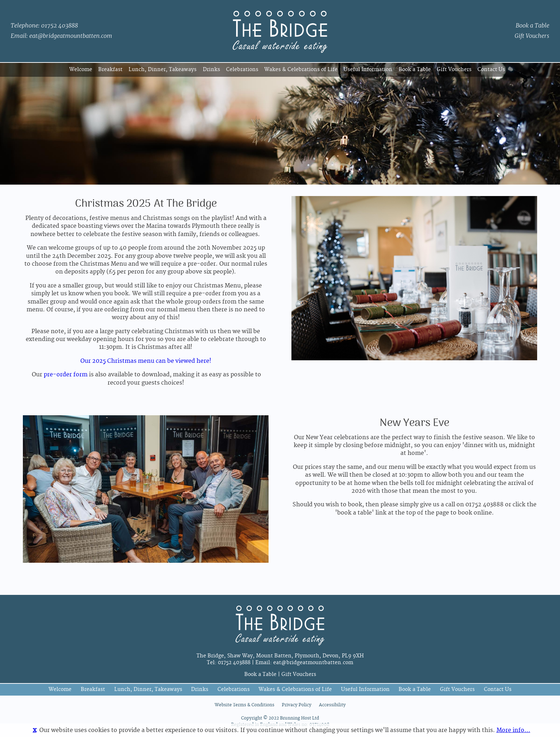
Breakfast (110, 69)
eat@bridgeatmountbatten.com (71, 36)
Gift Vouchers (532, 36)
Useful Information (368, 69)
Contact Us (491, 69)
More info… (513, 730)
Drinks (211, 69)
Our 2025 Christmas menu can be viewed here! (146, 361)
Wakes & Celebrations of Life (301, 69)
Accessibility (332, 705)
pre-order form (66, 375)
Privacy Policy (297, 705)
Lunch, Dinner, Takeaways (162, 69)
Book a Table (532, 26)
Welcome (81, 69)
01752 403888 (59, 26)
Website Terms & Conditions (244, 705)
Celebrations (242, 69)
